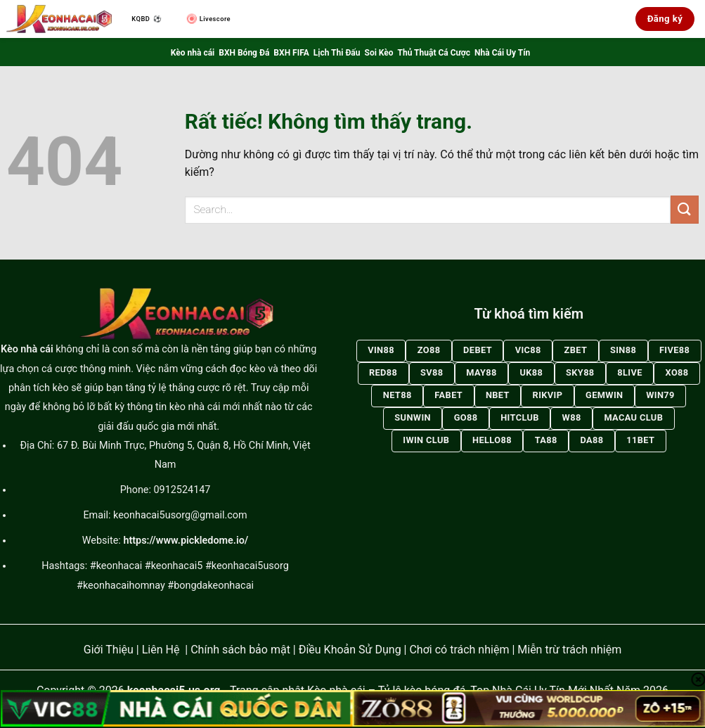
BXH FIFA (291, 53)
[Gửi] (685, 209)
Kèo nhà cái (193, 53)
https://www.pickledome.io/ (186, 541)
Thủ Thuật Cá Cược (434, 53)
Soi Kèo (379, 53)
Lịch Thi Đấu (337, 53)
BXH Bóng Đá (244, 53)
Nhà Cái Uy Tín (502, 53)
